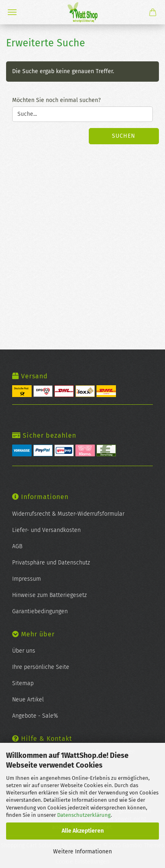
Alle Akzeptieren (83, 831)
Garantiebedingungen (40, 611)
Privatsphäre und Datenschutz (51, 563)
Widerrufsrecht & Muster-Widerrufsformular (68, 514)
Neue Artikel (28, 700)
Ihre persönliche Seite (41, 667)
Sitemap (23, 683)
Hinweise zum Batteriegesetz (49, 595)
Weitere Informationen (82, 852)
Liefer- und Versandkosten (46, 530)
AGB (17, 546)
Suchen (124, 136)
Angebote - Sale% (35, 716)
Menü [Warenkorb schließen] (12, 12)
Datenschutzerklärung (84, 815)
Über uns (24, 651)
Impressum (27, 579)
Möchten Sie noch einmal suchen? (56, 100)
